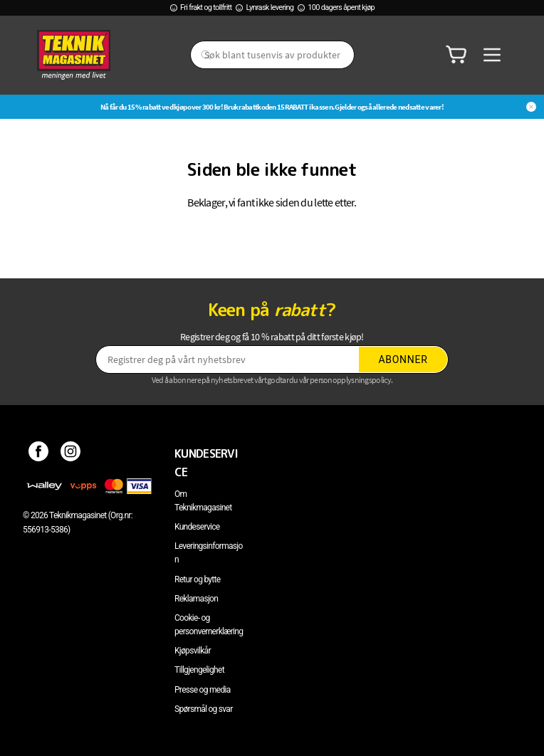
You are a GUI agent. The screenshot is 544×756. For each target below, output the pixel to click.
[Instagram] (71, 453)
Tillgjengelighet (199, 670)
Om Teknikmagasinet (203, 501)
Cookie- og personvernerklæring (209, 625)
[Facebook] (39, 453)
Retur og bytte (197, 579)
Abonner (403, 359)
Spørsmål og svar (204, 709)
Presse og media (203, 690)
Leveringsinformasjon (209, 553)
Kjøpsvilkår (193, 651)
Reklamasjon (196, 599)
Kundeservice (197, 527)
